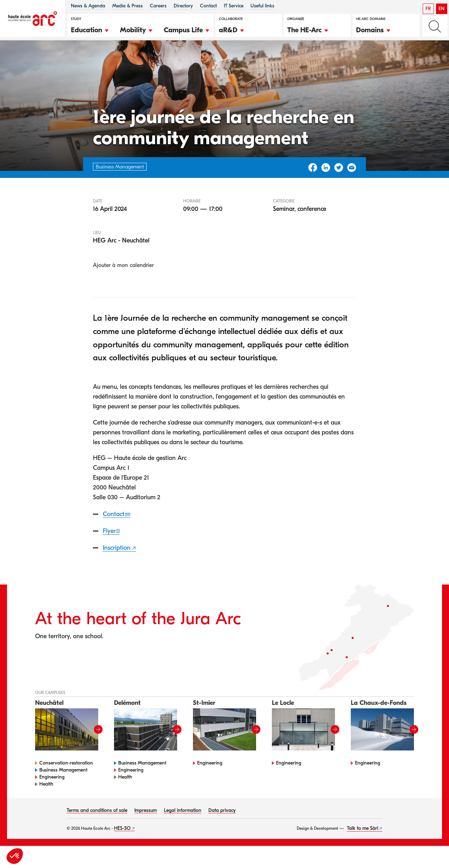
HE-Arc (19, 59)
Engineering (52, 799)
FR (428, 9)
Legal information (183, 832)
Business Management (63, 792)
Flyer (109, 553)
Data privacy (222, 832)
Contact (114, 536)
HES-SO (122, 850)
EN (441, 9)
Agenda (46, 59)
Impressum (146, 832)
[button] (90, 29)
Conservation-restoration (66, 785)
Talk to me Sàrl (363, 850)
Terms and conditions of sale (97, 832)
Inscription (117, 570)
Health (46, 806)
